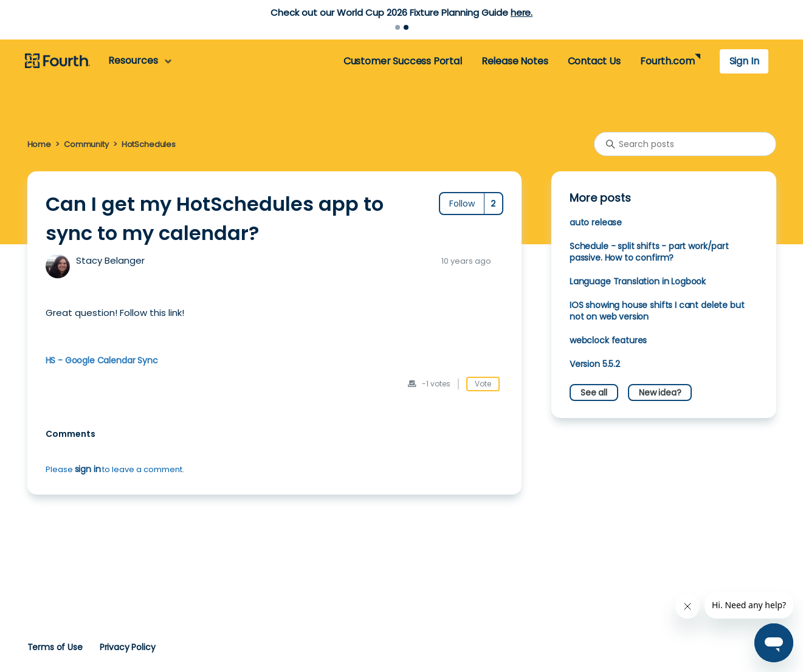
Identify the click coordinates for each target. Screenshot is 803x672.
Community (86, 144)
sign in (88, 469)
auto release (596, 222)
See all (594, 393)
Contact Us (594, 61)
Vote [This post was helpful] (483, 384)
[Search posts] (685, 144)
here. (522, 12)
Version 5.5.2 (595, 364)
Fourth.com (667, 61)
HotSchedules (149, 144)
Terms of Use (55, 647)
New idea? (660, 393)
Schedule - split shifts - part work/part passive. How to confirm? (649, 252)
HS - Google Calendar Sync (102, 360)
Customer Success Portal (403, 61)
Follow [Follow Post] (462, 204)
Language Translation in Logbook (638, 281)
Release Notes (515, 61)
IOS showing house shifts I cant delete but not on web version (657, 311)
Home (39, 144)
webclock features (608, 340)
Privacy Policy (128, 647)
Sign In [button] (744, 61)
